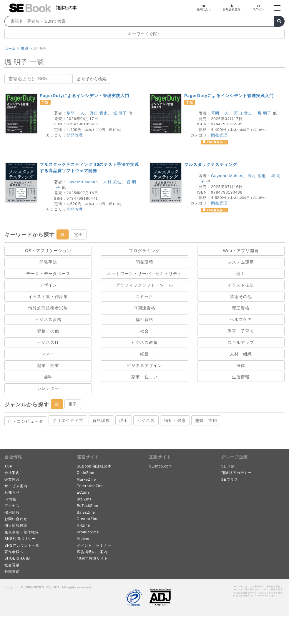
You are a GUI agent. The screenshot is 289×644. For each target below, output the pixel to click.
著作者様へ (14, 552)
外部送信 (12, 572)
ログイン (258, 8)
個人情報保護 (16, 525)
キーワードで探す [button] (144, 34)
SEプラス (230, 480)
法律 (241, 365)
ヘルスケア (241, 319)
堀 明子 (120, 113)
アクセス (12, 506)
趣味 (48, 377)
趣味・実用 (206, 420)
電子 (78, 234)
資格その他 (48, 331)
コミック (144, 297)
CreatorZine (88, 519)
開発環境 (144, 262)
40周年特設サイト (92, 558)
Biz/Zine (84, 499)
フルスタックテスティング (211, 164)
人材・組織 (241, 354)
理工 (241, 274)
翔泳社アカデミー (237, 473)
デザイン (48, 285)
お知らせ (12, 492)
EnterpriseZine (90, 486)
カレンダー (48, 388)
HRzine (83, 525)
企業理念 (12, 480)
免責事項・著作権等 (22, 532)
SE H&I (228, 466)
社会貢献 (12, 565)
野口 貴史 (99, 113)
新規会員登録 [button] (232, 8)
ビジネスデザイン (144, 365)
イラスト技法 (241, 285)
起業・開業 (48, 365)
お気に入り (204, 8)
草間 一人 (75, 113)
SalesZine (86, 512)
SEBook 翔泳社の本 (94, 466)
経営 (144, 354)
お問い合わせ (16, 519)
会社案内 (12, 473)
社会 (144, 331)
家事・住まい (144, 377)
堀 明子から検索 (91, 79)
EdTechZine (88, 506)
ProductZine (88, 532)
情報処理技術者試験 (48, 308)
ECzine (83, 492)
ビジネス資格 (48, 319)
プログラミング (144, 251)
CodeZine (86, 473)
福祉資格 (144, 319)
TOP (8, 466)
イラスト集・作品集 (48, 297)
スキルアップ (241, 342)
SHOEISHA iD (17, 558)
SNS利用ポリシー (20, 539)
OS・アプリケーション (48, 251)
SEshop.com (160, 466)
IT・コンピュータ (26, 421)
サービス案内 (16, 486)
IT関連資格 (144, 308)
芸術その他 (241, 297)
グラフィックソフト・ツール (144, 285)
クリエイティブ (68, 420)
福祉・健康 (175, 420)
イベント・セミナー (94, 545)
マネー (48, 354)
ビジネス (146, 420)
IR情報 (10, 499)
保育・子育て (241, 331)
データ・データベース (48, 274)
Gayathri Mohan (82, 182)
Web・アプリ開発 (241, 251)
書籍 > (26, 49)
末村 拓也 (112, 182)
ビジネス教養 (144, 342)
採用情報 (12, 512)
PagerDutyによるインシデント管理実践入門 (84, 96)
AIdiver (83, 539)
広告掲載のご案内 (92, 552)
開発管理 (75, 135)
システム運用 (241, 262)
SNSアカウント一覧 (22, 545)
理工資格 (241, 308)
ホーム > (12, 49)
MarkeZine (87, 480)
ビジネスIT (48, 342)
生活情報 (241, 377)
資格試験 (101, 420)
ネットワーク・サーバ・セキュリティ (144, 274)
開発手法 (48, 262)
